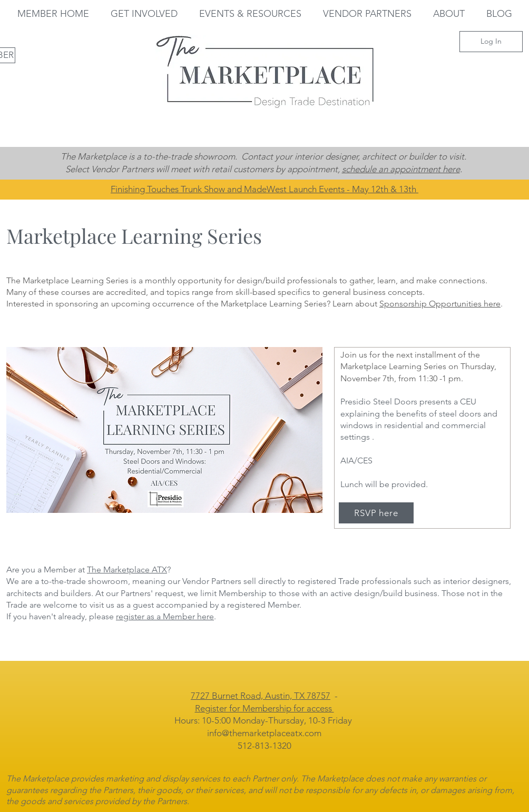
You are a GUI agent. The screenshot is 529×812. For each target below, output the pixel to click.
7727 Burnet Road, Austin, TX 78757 (261, 696)
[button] (144, 14)
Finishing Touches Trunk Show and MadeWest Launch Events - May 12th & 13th (264, 189)
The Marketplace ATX (127, 570)
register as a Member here (165, 616)
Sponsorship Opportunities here (440, 304)
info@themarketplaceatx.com (264, 733)
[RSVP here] (376, 513)
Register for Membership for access (264, 708)
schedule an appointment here (401, 169)
